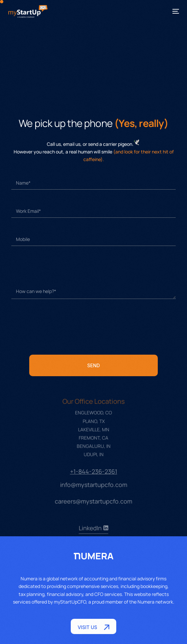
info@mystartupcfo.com (94, 491)
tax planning (32, 594)
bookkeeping (154, 586)
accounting (96, 579)
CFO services (108, 594)
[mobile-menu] (172, 11)
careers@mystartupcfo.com (93, 507)
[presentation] (62, 327)
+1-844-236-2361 (94, 478)
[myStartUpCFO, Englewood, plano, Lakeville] (94, 67)
